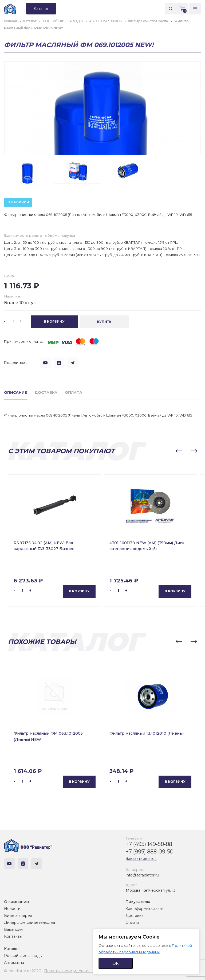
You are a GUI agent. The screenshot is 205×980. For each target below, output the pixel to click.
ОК (116, 963)
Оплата (132, 922)
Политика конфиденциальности (75, 971)
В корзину (79, 591)
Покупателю (138, 902)
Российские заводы (23, 956)
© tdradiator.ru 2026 (22, 971)
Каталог (12, 949)
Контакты (13, 936)
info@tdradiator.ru (142, 875)
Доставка (135, 916)
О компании (16, 902)
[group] (102, 108)
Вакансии (13, 929)
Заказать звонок (141, 858)
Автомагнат (15, 963)
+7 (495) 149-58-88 (149, 844)
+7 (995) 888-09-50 (150, 851)
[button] (179, 451)
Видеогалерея (18, 916)
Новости (12, 909)
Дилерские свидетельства (29, 922)
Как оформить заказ (145, 909)
